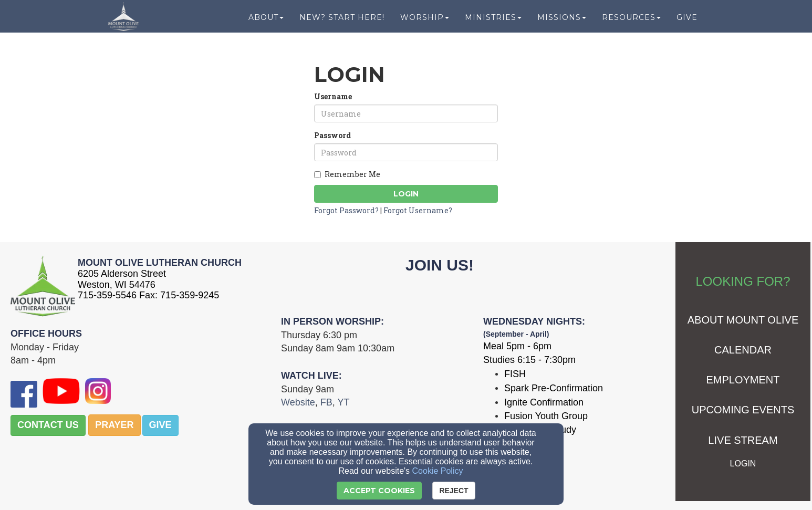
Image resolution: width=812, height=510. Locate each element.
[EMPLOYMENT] (743, 381)
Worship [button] (425, 22)
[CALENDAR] (743, 351)
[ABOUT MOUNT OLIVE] (743, 321)
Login (406, 194)
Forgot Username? (418, 210)
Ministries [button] (493, 22)
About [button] (266, 22)
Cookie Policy (438, 471)
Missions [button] (562, 22)
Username (333, 96)
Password (332, 135)
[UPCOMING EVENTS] (743, 410)
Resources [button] (631, 22)
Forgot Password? (346, 210)
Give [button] (687, 22)
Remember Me (347, 174)
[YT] (343, 403)
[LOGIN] (743, 464)
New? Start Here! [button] (342, 22)
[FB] (326, 403)
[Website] (298, 403)
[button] (48, 425)
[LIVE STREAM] (743, 441)
